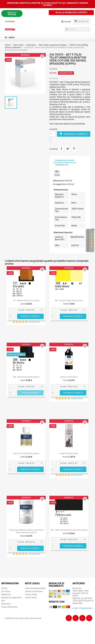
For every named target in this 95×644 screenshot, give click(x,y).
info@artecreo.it (86, 608)
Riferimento (59, 181)
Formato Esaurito (30, 393)
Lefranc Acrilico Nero (69, 377)
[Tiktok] (82, 618)
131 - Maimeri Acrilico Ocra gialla (26, 300)
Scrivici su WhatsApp (12, 13)
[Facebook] (69, 618)
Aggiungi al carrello (74, 134)
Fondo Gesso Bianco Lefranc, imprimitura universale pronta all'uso (26, 531)
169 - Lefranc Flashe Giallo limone (69, 300)
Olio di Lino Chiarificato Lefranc (26, 453)
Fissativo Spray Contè (69, 453)
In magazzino (59, 184)
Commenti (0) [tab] (62, 165)
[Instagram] (76, 618)
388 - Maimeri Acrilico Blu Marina (26, 377)
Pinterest (74, 149)
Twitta (68, 149)
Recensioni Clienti (88, 241)
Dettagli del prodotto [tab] (65, 160)
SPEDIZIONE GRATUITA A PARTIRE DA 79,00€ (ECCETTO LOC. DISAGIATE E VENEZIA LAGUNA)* (48, 4)
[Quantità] (52, 134)
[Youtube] (89, 618)
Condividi (61, 149)
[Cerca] (77, 29)
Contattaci (10, 21)
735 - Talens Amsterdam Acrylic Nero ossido (69, 530)
